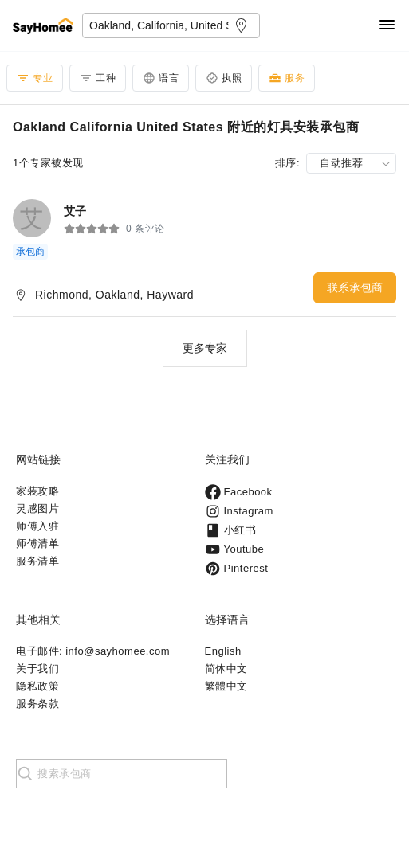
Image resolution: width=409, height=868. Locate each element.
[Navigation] (387, 26)
